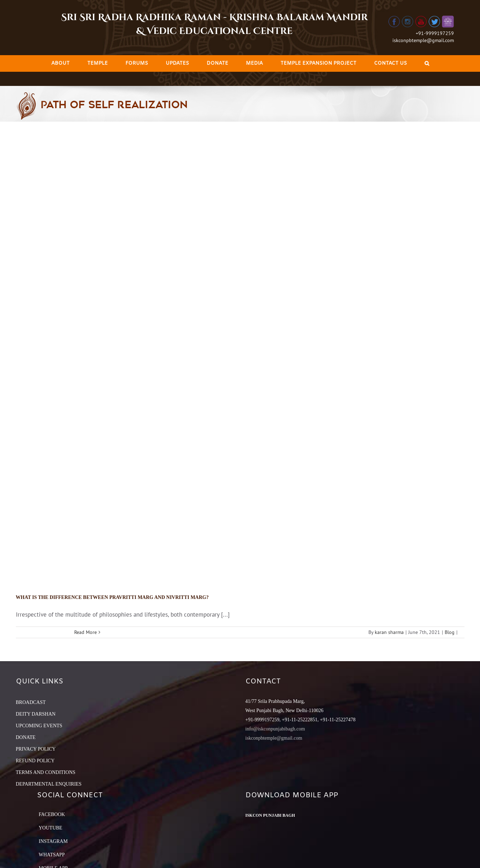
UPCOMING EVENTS (39, 726)
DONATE (26, 737)
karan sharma (389, 632)
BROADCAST (31, 702)
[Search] (427, 63)
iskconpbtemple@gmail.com (423, 40)
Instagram (53, 841)
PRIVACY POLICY (36, 749)
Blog (450, 632)
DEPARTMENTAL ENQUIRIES (49, 784)
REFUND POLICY (35, 761)
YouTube (51, 828)
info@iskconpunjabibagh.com (275, 729)
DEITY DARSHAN (36, 714)
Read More (85, 632)
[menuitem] (60, 63)
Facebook (52, 814)
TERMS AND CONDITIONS (46, 772)
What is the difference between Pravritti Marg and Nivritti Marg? (112, 597)
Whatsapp (52, 855)
